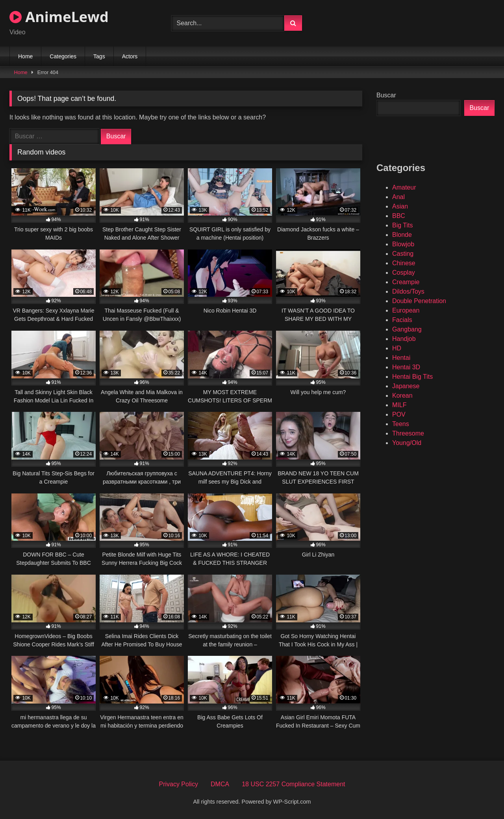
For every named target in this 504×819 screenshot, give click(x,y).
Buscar (386, 95)
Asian (400, 206)
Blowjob (403, 244)
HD (397, 348)
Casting (403, 254)
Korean (402, 396)
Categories (63, 56)
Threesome (408, 433)
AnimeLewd (59, 17)
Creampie (406, 282)
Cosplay (404, 273)
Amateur (404, 187)
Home (25, 56)
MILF (399, 405)
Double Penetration (419, 301)
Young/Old (407, 443)
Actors (130, 56)
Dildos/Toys (408, 291)
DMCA (220, 784)
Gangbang (407, 329)
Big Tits (402, 225)
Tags (99, 56)
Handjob (404, 339)
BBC (399, 216)
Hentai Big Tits (412, 377)
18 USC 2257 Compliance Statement (293, 784)
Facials (402, 320)
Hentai (401, 358)
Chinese (404, 263)
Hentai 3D (406, 367)
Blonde (402, 235)
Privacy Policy (178, 784)
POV (399, 414)
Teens (401, 424)
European (406, 310)
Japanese (406, 386)
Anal (398, 197)
